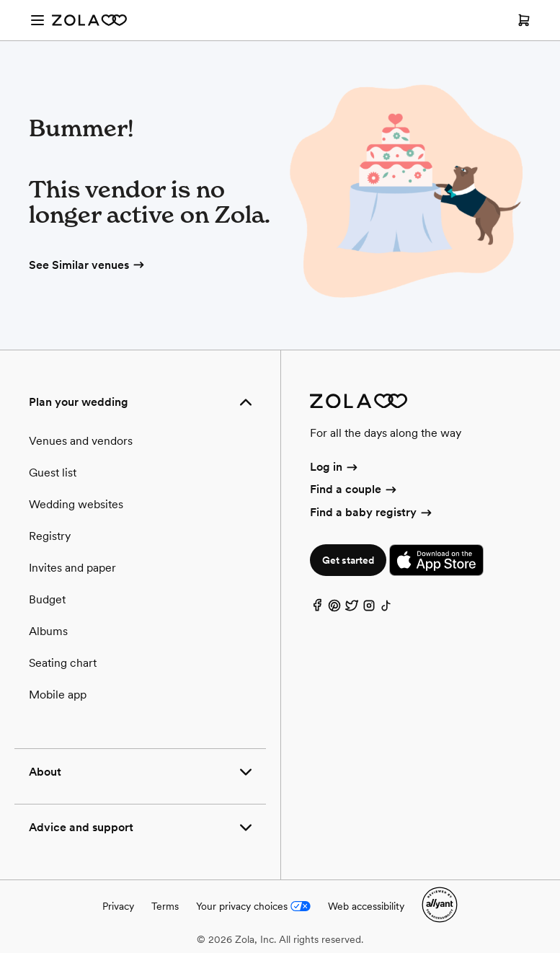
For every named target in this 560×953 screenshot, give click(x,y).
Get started (348, 560)
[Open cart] (524, 20)
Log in (335, 467)
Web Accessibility (0, 0)
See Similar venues (88, 265)
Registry (50, 536)
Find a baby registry (372, 512)
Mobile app (58, 695)
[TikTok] (386, 609)
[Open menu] (37, 20)
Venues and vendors (81, 441)
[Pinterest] (334, 609)
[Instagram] (369, 609)
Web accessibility (366, 906)
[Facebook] (317, 609)
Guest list (53, 473)
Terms (165, 906)
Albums (48, 631)
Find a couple (354, 489)
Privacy (118, 906)
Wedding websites (76, 504)
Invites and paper (72, 568)
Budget (47, 599)
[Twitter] (352, 609)
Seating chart (63, 663)
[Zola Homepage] (89, 20)
